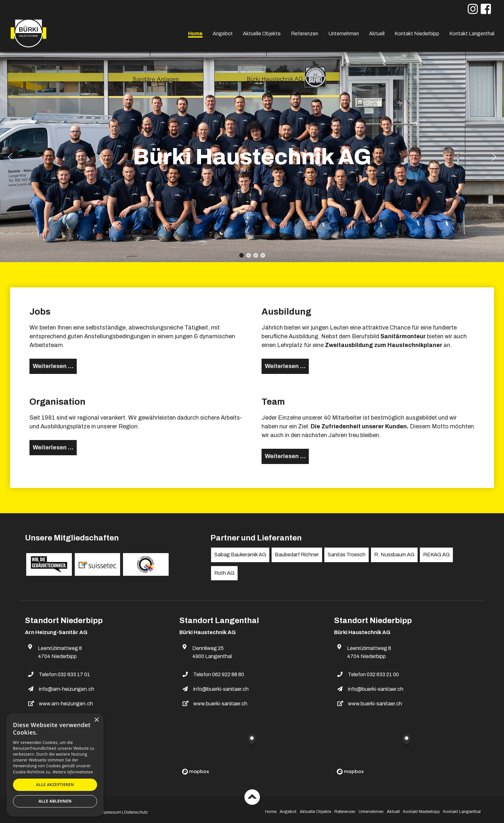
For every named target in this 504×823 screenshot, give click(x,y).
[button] (10, 157)
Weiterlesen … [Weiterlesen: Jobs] (53, 366)
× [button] (96, 720)
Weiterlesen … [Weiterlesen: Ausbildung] (285, 366)
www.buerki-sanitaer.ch (220, 704)
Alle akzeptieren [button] (55, 785)
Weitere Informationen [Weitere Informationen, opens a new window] (73, 772)
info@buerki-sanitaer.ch (221, 689)
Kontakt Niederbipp (417, 34)
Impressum (111, 812)
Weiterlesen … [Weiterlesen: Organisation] (53, 447)
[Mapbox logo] (196, 772)
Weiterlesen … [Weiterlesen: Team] (285, 456)
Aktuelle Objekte (262, 34)
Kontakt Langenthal (472, 34)
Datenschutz (136, 812)
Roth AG (224, 573)
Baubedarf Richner (297, 555)
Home (195, 34)
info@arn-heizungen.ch (67, 689)
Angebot (223, 34)
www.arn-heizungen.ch (66, 704)
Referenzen (305, 34)
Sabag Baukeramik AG (240, 555)
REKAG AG (436, 555)
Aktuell (377, 34)
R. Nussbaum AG (394, 555)
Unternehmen (344, 34)
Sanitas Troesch (347, 555)
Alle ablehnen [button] (55, 801)
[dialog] (55, 765)
